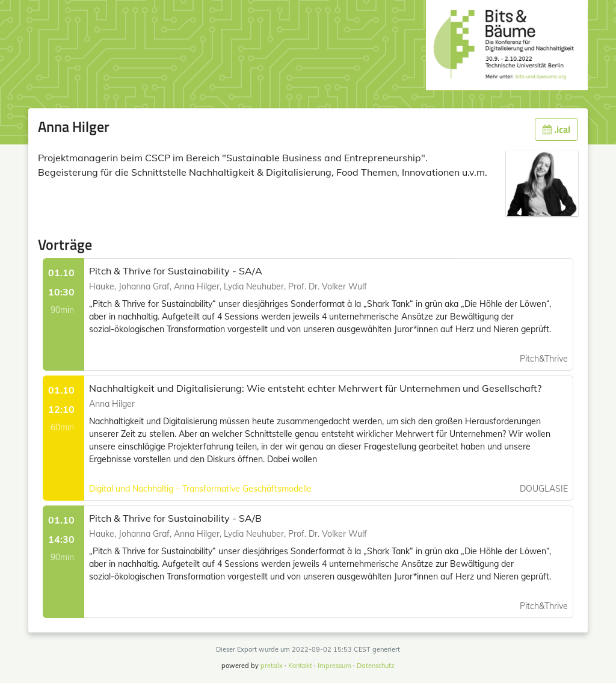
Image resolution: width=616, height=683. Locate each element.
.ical (556, 129)
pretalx (272, 666)
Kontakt (300, 666)
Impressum (334, 666)
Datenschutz (376, 666)
